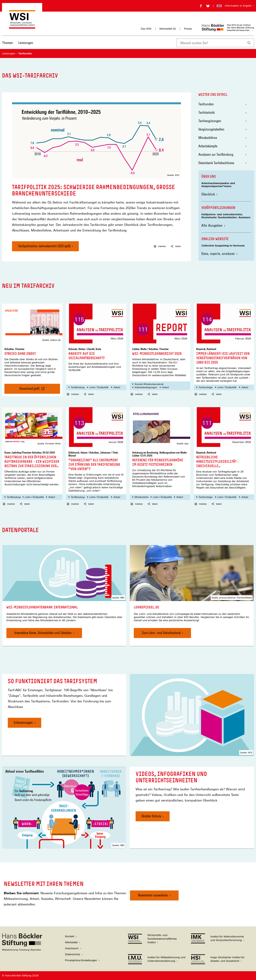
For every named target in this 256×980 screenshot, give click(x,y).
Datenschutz (72, 954)
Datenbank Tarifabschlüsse (216, 163)
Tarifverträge (205, 387)
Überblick (208, 194)
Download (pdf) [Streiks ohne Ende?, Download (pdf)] (32, 390)
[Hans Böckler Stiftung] (22, 950)
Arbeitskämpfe (208, 146)
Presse (188, 29)
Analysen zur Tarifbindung (216, 154)
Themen (8, 43)
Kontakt (70, 936)
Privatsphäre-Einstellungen (81, 960)
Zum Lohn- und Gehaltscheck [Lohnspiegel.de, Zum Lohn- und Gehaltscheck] (161, 633)
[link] (64, 596)
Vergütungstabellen (211, 129)
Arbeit (117, 387)
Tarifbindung (77, 387)
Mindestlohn (141, 497)
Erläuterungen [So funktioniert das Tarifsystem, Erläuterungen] (23, 722)
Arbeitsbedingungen (146, 387)
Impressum (72, 948)
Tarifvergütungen (210, 121)
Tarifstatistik (206, 112)
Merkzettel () (168, 29)
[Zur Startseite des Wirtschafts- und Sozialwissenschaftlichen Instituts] (22, 27)
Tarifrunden (206, 104)
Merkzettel (71, 942)
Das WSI (146, 29)
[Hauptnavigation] (18, 43)
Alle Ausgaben (212, 225)
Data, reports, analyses (218, 254)
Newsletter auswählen (153, 895)
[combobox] (210, 43)
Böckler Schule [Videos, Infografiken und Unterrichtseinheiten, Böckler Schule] (151, 816)
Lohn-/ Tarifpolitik (99, 387)
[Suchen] (249, 43)
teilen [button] (176, 246)
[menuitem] (8, 45)
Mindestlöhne (208, 138)
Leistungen (26, 43)
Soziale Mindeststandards (149, 384)
